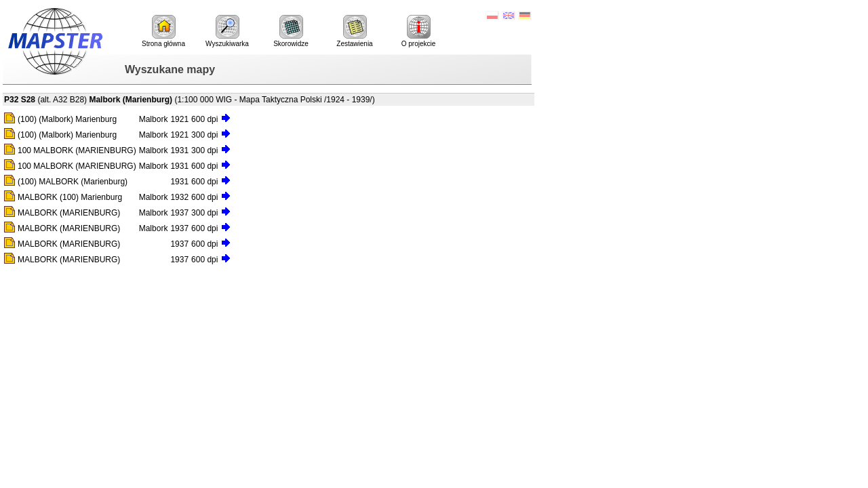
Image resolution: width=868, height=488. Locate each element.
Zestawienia (354, 31)
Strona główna (163, 31)
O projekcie (419, 31)
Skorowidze (291, 31)
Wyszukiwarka (227, 31)
